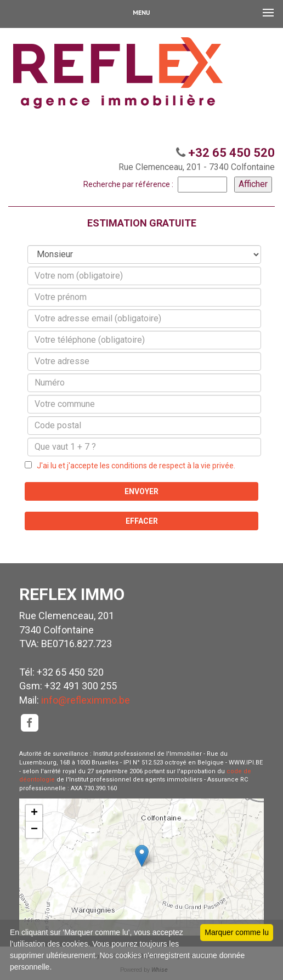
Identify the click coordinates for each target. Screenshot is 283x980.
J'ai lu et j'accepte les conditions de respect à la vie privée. (134, 466)
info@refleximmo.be (86, 700)
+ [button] (34, 813)
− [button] (34, 830)
